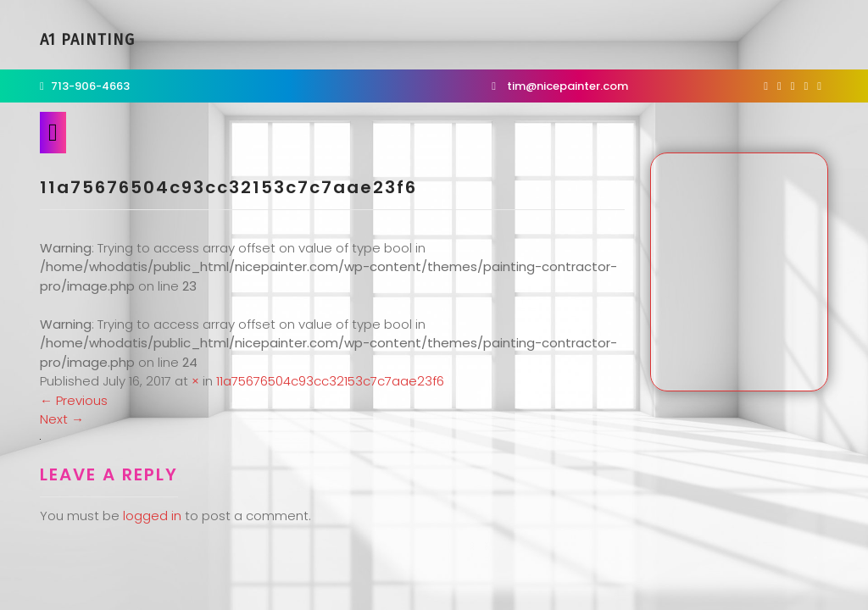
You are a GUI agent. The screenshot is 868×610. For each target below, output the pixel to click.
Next (62, 419)
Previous (74, 400)
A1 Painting (87, 40)
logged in (152, 516)
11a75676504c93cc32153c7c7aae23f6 (330, 381)
